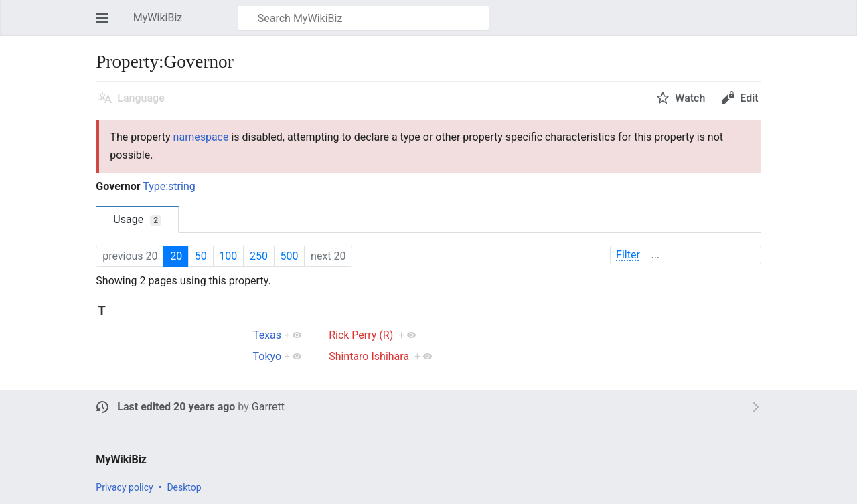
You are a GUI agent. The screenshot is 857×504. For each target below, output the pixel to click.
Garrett (268, 407)
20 (176, 256)
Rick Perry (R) (361, 335)
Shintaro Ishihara (369, 356)
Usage (137, 219)
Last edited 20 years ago (176, 407)
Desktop (184, 487)
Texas (267, 335)
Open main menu (106, 24)
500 (289, 256)
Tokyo (267, 356)
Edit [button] (749, 98)
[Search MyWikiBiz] (363, 18)
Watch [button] (690, 98)
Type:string (169, 186)
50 (201, 256)
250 (259, 256)
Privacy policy (124, 487)
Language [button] (141, 98)
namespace (201, 137)
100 (228, 256)
